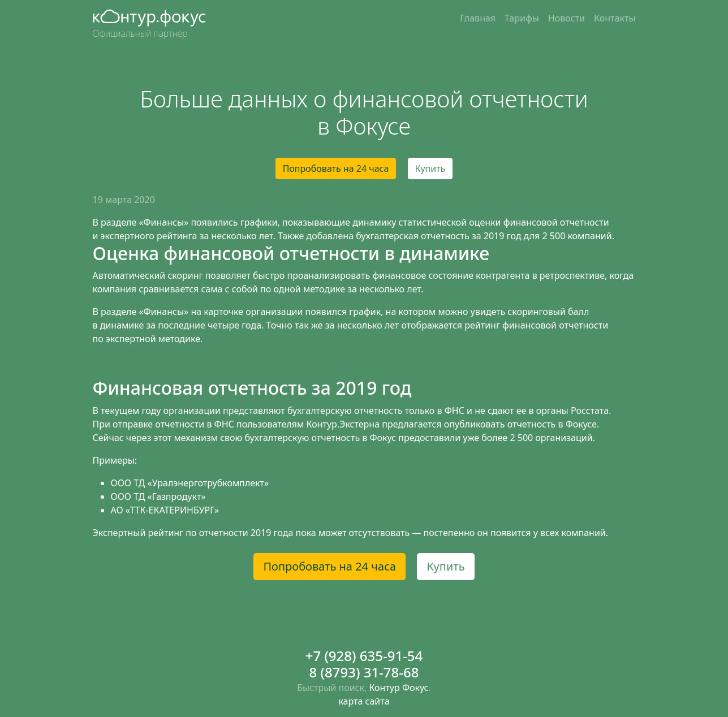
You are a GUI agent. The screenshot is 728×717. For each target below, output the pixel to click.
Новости (567, 18)
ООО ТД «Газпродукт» (158, 496)
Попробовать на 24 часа (336, 169)
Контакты (615, 18)
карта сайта (364, 701)
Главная (478, 18)
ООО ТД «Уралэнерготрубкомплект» (190, 483)
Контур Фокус (399, 688)
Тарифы (522, 18)
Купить (430, 169)
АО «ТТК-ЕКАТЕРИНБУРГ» (165, 510)
